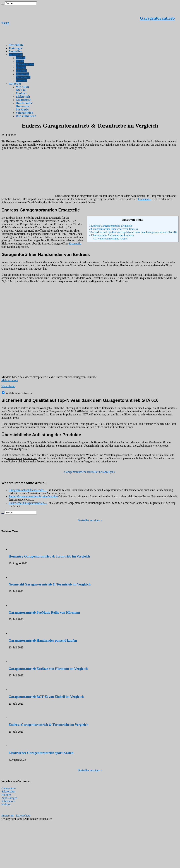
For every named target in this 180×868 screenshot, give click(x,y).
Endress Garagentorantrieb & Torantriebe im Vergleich (48, 725)
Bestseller (15, 51)
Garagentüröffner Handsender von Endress (113, 229)
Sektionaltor (8, 791)
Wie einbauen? (26, 116)
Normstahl (23, 77)
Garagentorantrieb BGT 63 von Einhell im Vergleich (46, 697)
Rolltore (6, 795)
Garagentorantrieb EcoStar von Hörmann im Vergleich (48, 669)
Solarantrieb (25, 113)
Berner (21, 58)
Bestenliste (16, 45)
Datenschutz (23, 816)
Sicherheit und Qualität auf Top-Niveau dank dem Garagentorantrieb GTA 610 (133, 232)
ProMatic (22, 110)
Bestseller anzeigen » (90, 520)
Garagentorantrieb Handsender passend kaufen (43, 640)
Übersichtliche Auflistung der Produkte (112, 235)
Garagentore (9, 788)
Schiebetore (8, 801)
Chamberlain (25, 64)
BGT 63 (21, 90)
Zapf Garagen (9, 798)
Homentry (23, 106)
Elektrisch (23, 97)
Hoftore (6, 804)
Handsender (24, 103)
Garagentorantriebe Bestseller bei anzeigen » (90, 472)
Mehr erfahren (10, 380)
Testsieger (16, 48)
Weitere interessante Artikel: (111, 238)
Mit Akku (22, 87)
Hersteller (16, 55)
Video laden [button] (8, 386)
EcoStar (21, 93)
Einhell (21, 68)
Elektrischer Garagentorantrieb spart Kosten (41, 753)
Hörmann (22, 74)
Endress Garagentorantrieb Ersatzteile (111, 226)
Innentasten (145, 199)
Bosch (20, 61)
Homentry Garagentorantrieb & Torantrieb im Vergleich (49, 556)
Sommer (21, 80)
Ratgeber (15, 84)
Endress (21, 71)
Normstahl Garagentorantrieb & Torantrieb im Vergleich (50, 584)
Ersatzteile (23, 100)
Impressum (8, 816)
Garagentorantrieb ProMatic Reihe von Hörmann (44, 612)
